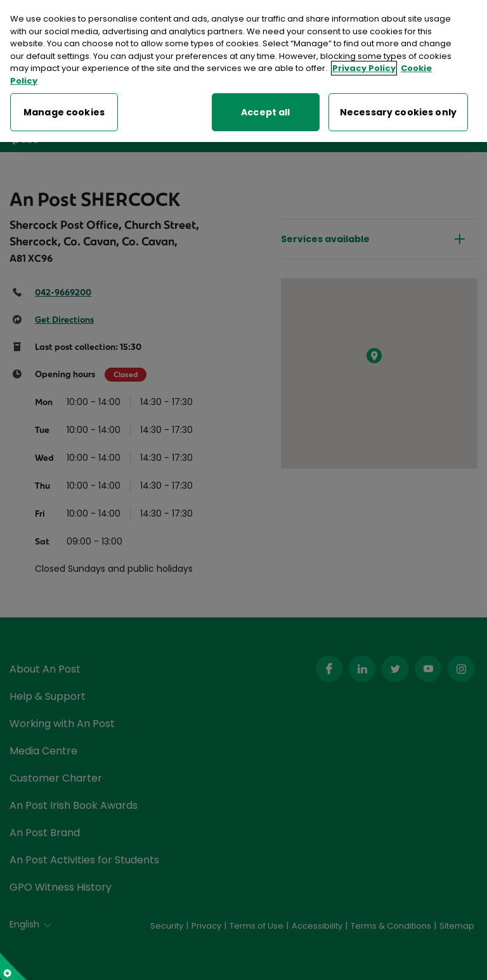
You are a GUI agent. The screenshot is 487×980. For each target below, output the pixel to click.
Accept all (265, 110)
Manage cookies (64, 110)
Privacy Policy (364, 66)
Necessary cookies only (398, 110)
